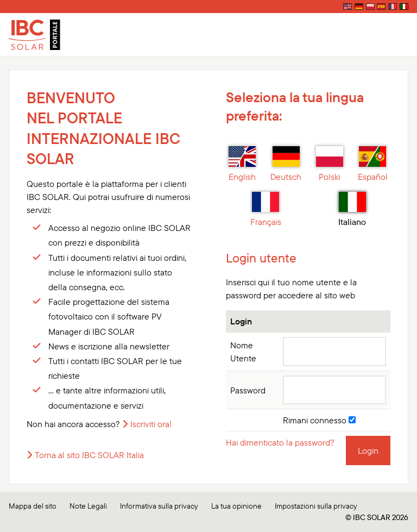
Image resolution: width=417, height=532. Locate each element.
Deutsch (286, 164)
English (242, 164)
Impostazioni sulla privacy (316, 506)
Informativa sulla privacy (159, 506)
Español (373, 164)
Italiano (352, 210)
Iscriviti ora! (151, 424)
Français (266, 210)
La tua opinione (236, 506)
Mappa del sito (33, 506)
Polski (330, 164)
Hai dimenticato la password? (280, 442)
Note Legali (88, 506)
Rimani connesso (319, 420)
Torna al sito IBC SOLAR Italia (89, 455)
